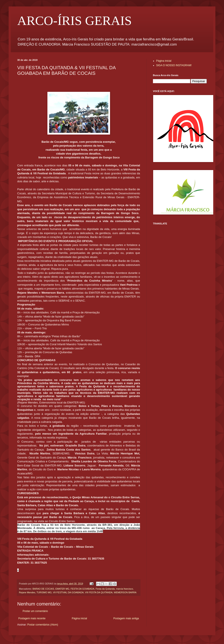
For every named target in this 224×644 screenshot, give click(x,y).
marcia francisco (125, 589)
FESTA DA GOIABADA (82, 589)
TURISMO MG (44, 592)
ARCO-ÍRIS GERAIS (75, 21)
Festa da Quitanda (105, 589)
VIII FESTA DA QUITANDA (99, 592)
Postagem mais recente (32, 618)
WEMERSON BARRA (125, 592)
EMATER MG (62, 589)
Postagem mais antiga (126, 618)
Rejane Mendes (27, 592)
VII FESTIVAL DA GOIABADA (68, 592)
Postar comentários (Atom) (43, 625)
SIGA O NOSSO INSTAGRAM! (174, 65)
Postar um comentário (35, 611)
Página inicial (79, 618)
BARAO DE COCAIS (43, 589)
